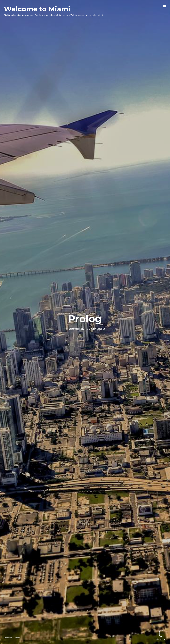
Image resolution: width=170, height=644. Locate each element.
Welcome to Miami (37, 9)
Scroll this (161, 635)
